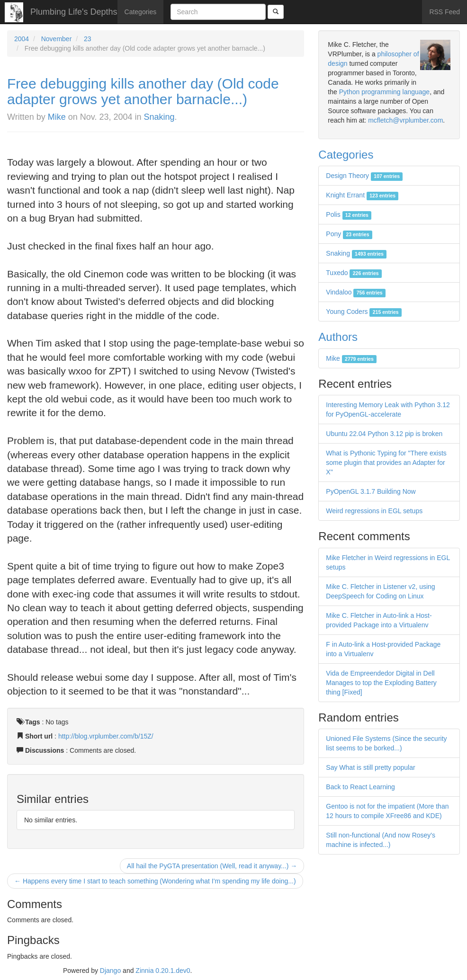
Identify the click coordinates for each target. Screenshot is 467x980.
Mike (57, 117)
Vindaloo (356, 292)
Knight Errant (362, 195)
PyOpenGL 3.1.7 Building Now (371, 491)
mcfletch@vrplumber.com (405, 120)
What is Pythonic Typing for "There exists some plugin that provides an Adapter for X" (386, 463)
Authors (338, 337)
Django (110, 971)
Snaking (159, 117)
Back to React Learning (360, 787)
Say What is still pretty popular (370, 767)
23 (88, 39)
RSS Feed (445, 12)
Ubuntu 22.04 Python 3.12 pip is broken (384, 434)
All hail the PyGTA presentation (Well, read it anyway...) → (212, 866)
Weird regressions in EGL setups (374, 511)
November (57, 39)
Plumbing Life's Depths (74, 12)
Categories (141, 12)
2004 (22, 39)
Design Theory (364, 176)
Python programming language (384, 92)
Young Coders (364, 312)
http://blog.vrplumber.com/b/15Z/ (106, 736)
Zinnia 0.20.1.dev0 (163, 971)
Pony (349, 234)
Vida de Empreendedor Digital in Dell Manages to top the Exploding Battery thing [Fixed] (381, 683)
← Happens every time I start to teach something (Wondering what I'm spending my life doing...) (155, 881)
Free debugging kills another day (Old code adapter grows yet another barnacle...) (143, 91)
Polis (349, 214)
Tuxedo (354, 273)
